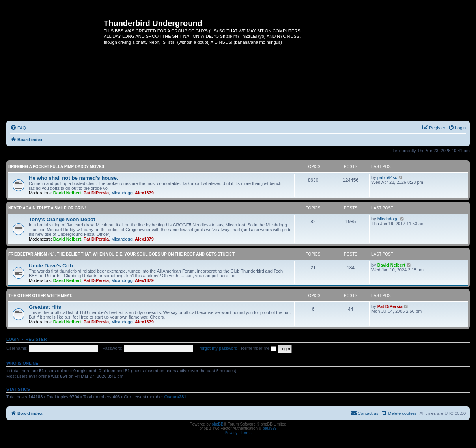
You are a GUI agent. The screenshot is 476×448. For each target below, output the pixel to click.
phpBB (218, 424)
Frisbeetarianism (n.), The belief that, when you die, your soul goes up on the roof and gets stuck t (121, 254)
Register (36, 339)
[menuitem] (18, 128)
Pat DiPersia (96, 193)
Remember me (259, 348)
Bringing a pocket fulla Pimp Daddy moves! (57, 167)
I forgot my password (217, 348)
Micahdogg (122, 193)
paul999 (270, 428)
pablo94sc (387, 177)
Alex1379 (144, 193)
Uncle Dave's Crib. (51, 266)
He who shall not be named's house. (74, 178)
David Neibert (67, 193)
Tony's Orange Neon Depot (62, 219)
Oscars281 (175, 397)
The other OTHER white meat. (40, 296)
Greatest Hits (45, 307)
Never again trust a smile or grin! (47, 208)
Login (13, 339)
